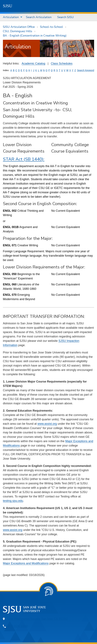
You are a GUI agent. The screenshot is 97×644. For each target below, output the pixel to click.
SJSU (8, 6)
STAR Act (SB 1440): (24, 159)
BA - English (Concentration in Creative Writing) (35, 36)
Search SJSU (66, 17)
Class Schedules (62, 64)
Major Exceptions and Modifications (26, 563)
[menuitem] (12, 17)
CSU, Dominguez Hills (18, 31)
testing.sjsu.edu (13, 501)
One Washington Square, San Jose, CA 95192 (38, 619)
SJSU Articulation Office (19, 27)
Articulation (11, 17)
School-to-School (51, 27)
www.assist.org (47, 424)
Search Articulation (39, 17)
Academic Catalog (33, 64)
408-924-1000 (18, 626)
